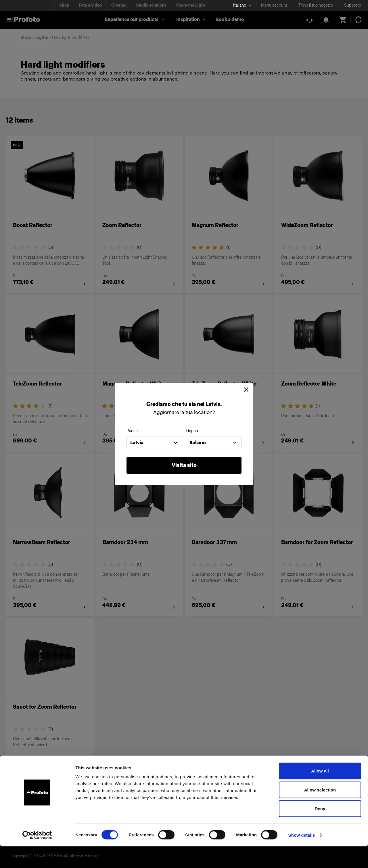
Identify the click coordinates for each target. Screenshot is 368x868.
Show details (302, 857)
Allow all (320, 792)
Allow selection (320, 811)
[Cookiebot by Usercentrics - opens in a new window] (37, 857)
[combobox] (154, 443)
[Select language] (242, 5)
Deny (320, 830)
